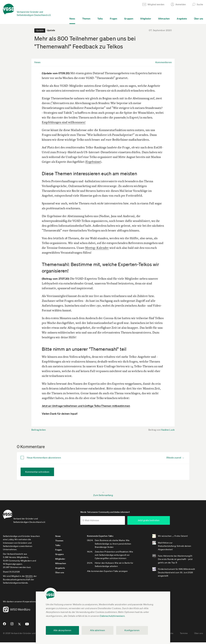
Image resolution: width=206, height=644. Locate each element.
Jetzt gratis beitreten (163, 522)
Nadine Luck (168, 430)
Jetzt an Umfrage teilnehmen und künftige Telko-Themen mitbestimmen (86, 406)
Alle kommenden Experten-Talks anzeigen (111, 573)
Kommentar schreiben (37, 472)
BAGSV (29, 578)
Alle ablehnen (97, 630)
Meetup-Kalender (97, 248)
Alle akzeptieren (62, 630)
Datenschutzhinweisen (112, 616)
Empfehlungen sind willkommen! (64, 122)
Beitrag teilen (39, 430)
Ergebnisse (93, 162)
